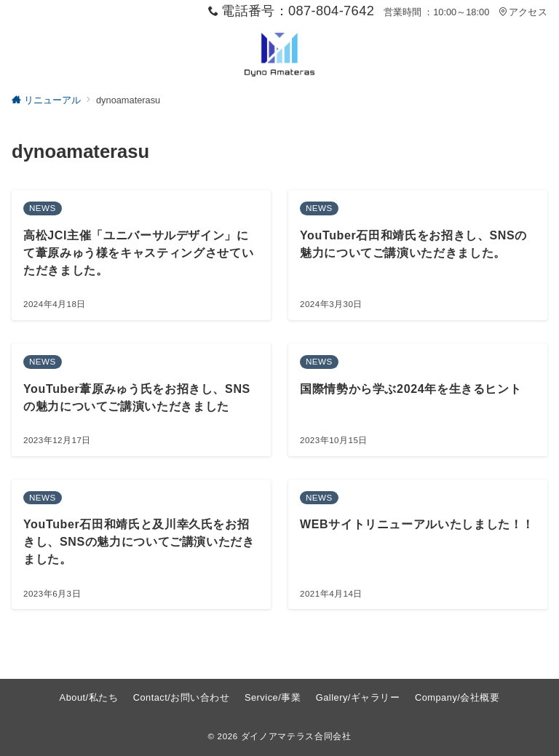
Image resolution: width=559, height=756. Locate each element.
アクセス (523, 12)
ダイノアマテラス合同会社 (296, 736)
